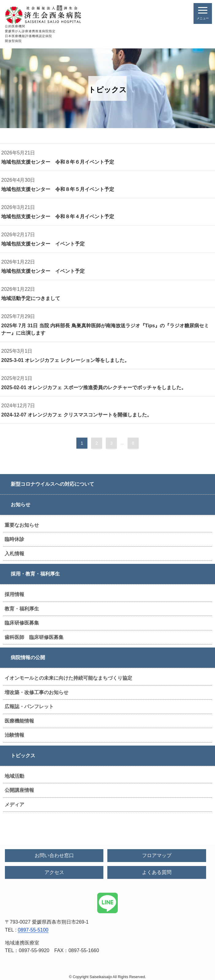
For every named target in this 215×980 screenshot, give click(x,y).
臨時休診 (14, 539)
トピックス (23, 756)
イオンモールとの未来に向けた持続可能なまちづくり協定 (68, 678)
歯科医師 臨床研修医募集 (34, 637)
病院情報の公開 (28, 657)
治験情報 (14, 735)
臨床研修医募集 (22, 623)
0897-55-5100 (33, 930)
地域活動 (14, 776)
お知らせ (21, 505)
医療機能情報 (19, 721)
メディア (14, 805)
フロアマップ (157, 855)
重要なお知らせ (22, 525)
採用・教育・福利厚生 (35, 574)
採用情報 (14, 594)
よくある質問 (157, 872)
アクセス (54, 872)
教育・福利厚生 (22, 609)
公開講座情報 (19, 790)
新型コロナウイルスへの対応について (52, 484)
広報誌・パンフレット (29, 707)
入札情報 (14, 554)
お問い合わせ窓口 (54, 855)
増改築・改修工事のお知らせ (36, 692)
